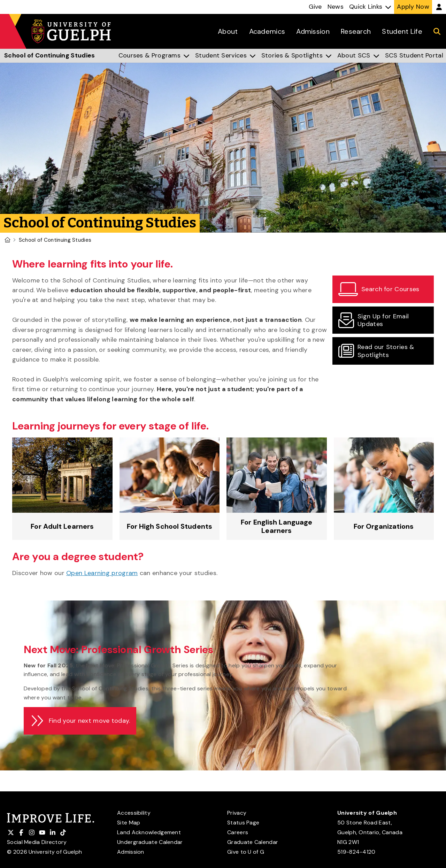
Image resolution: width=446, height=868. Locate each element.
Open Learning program (102, 573)
